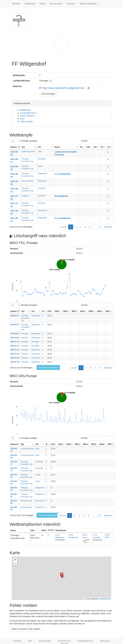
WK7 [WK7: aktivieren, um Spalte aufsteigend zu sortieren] (108, 311)
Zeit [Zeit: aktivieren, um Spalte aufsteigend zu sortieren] (49, 311)
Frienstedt (42, 188)
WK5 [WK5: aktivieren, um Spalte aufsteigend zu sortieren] (91, 311)
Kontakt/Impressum (85, 641)
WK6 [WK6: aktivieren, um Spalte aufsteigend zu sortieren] (99, 311)
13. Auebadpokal (63, 174)
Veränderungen (45, 641)
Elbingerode (36, 334)
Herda (40, 166)
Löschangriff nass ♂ (29, 113)
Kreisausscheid (27, 181)
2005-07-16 (15, 342)
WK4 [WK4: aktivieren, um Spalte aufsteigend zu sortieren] (82, 311)
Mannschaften (56, 4)
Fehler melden (26, 122)
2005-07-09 (15, 350)
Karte (22, 119)
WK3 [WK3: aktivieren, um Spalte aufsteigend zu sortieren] (74, 311)
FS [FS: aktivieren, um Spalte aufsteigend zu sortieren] (102, 147)
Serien (43, 4)
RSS (30, 641)
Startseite (16, 4)
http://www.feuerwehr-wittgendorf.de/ (62, 88)
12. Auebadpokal (63, 218)
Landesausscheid (28, 151)
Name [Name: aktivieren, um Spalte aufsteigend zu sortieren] (57, 147)
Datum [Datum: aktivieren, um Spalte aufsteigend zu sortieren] (14, 147)
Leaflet (88, 599)
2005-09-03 (15, 334)
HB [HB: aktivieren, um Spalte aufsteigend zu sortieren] (88, 147)
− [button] (15, 564)
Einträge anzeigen (24, 141)
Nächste (108, 227)
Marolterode (42, 210)
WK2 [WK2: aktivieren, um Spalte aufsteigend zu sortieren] (66, 311)
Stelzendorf (36, 350)
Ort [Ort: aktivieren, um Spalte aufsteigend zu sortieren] (39, 147)
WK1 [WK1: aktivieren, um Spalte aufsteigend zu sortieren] (57, 311)
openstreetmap (105, 599)
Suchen (97, 141)
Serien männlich (27, 116)
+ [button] (15, 560)
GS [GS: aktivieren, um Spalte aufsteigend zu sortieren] (95, 147)
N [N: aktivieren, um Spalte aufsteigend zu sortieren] (43, 311)
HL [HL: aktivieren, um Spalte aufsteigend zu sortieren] (81, 147)
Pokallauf (25, 196)
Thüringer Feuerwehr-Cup (25, 318)
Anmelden (17, 641)
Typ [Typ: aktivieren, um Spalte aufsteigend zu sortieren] (23, 147)
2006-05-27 (15, 316)
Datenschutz (105, 641)
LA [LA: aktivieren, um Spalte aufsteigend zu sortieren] (109, 147)
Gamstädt (42, 159)
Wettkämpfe (30, 4)
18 (99, 515)
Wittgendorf (42, 174)
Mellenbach (42, 181)
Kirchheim (42, 203)
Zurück (64, 227)
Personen (71, 4)
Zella (40, 151)
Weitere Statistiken (89, 4)
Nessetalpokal (61, 196)
